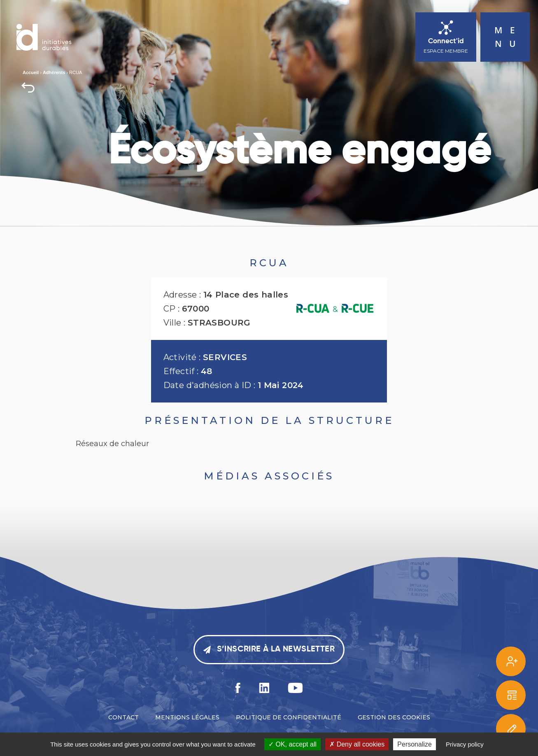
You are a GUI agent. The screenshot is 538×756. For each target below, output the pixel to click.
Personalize (415, 744)
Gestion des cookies (394, 717)
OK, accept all (292, 744)
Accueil (31, 72)
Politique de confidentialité (289, 717)
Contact (123, 717)
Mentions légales (187, 717)
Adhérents (54, 72)
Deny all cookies (357, 744)
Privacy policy (465, 744)
